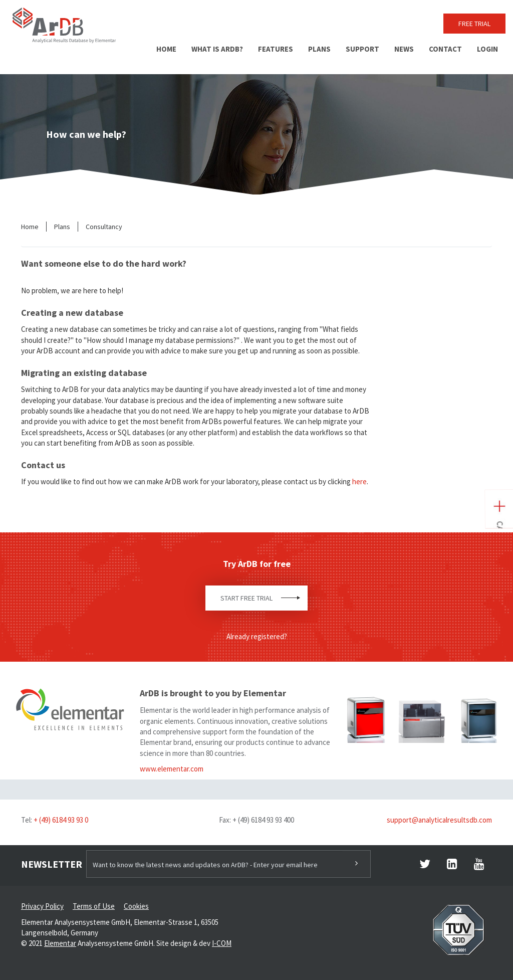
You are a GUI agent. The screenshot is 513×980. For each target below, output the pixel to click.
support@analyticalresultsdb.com (439, 820)
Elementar (60, 943)
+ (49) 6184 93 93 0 (61, 820)
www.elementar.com (172, 769)
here (359, 481)
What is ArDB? (217, 49)
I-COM (222, 943)
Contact (445, 49)
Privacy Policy (42, 906)
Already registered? (257, 636)
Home (166, 49)
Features (276, 49)
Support (362, 49)
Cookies (136, 906)
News (404, 49)
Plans (319, 49)
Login (487, 49)
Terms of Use (94, 906)
